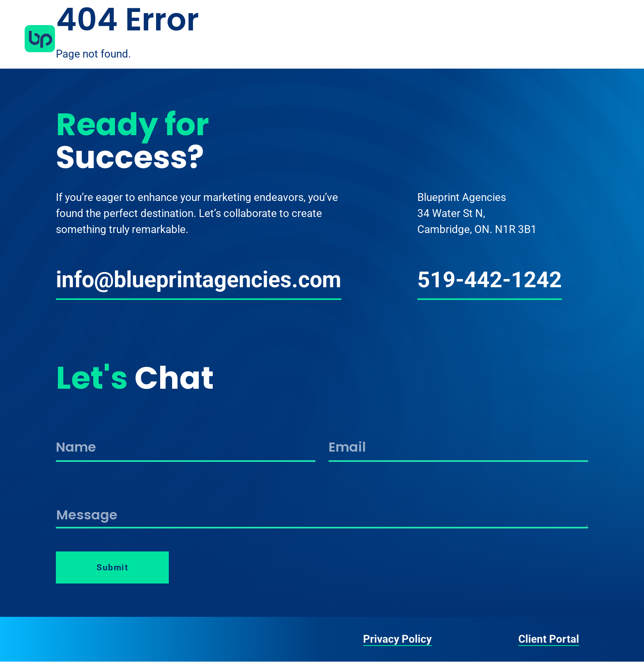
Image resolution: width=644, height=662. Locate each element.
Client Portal (549, 639)
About (462, 39)
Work (551, 39)
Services (507, 39)
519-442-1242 (490, 280)
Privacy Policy (397, 639)
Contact (594, 39)
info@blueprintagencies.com (199, 280)
